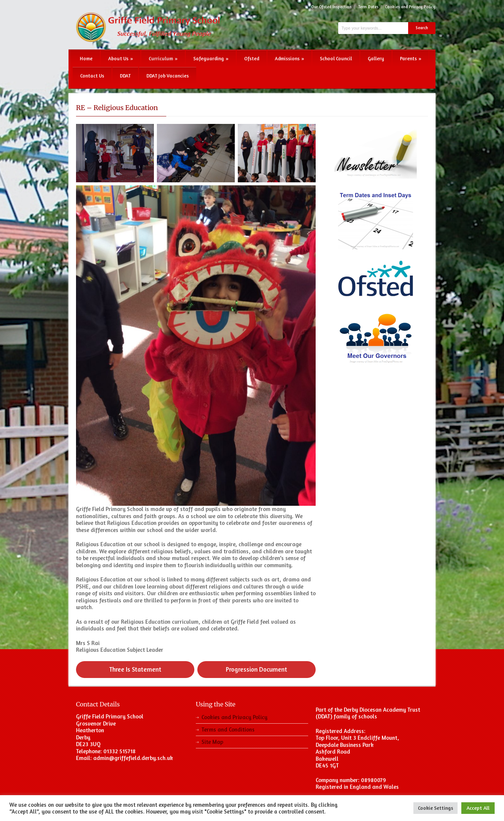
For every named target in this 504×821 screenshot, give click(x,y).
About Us (121, 58)
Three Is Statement (135, 669)
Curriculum (163, 58)
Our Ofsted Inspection (331, 7)
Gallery (376, 58)
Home (86, 58)
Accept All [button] (478, 808)
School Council (336, 58)
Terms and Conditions (228, 729)
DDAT (125, 76)
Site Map (212, 742)
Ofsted (252, 58)
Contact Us (92, 76)
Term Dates (368, 7)
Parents (411, 58)
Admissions (289, 58)
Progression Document (256, 669)
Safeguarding (211, 58)
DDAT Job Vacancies (168, 76)
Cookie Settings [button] (435, 808)
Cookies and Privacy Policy (410, 7)
